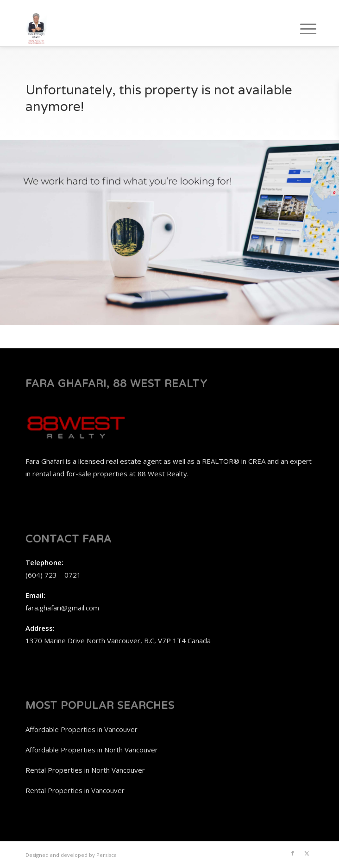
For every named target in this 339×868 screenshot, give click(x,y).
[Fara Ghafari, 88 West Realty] (141, 28)
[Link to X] (307, 853)
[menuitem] (301, 29)
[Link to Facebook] (293, 853)
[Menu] (301, 29)
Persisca (107, 855)
